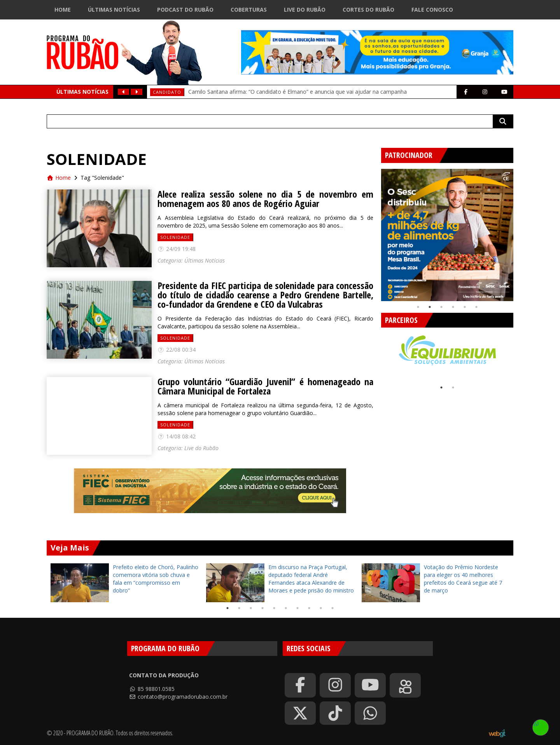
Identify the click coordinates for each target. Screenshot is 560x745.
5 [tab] (465, 307)
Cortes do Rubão (368, 10)
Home (63, 10)
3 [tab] (441, 307)
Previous (375, 232)
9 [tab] (321, 608)
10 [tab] (332, 608)
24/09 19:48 (177, 249)
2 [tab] (430, 307)
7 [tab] (297, 608)
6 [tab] (476, 307)
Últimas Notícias (114, 10)
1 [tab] (418, 307)
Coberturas (249, 10)
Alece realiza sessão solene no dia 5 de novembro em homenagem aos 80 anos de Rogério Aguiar (265, 199)
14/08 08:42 (177, 436)
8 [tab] (309, 608)
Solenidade (175, 237)
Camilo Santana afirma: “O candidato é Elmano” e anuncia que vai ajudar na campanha (297, 92)
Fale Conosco (432, 10)
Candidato (167, 92)
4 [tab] (453, 307)
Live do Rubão (305, 10)
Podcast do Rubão (185, 10)
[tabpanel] (447, 235)
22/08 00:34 (177, 350)
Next (519, 232)
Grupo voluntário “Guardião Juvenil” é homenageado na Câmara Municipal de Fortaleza (265, 386)
